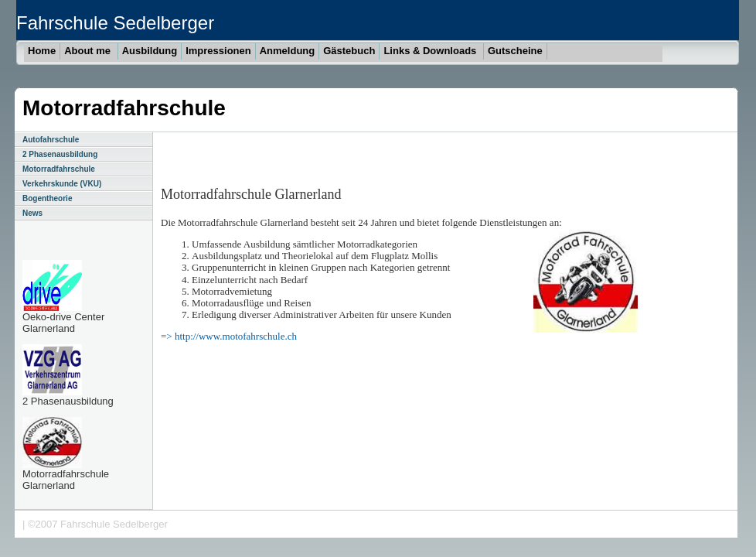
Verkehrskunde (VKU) (62, 184)
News (32, 213)
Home (42, 51)
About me (89, 51)
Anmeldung (288, 51)
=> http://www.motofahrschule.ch (229, 336)
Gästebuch (349, 51)
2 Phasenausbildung (60, 154)
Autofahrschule (51, 140)
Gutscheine (515, 51)
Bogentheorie (47, 198)
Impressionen (218, 51)
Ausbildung (150, 51)
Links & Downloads (431, 51)
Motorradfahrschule (59, 169)
